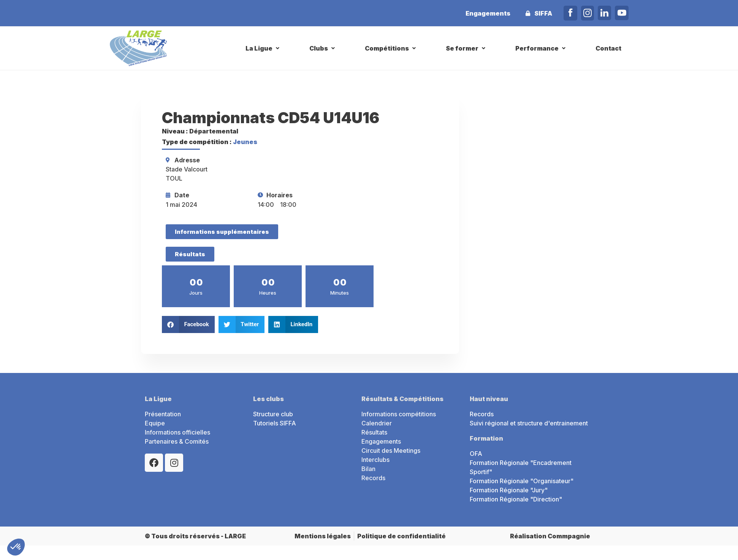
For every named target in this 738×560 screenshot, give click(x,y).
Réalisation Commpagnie (550, 536)
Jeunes (245, 142)
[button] (263, 48)
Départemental (214, 131)
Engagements (488, 13)
